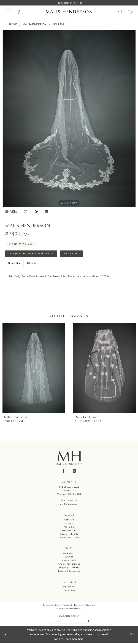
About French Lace (69, 538)
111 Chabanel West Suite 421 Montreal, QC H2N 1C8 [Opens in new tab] (69, 491)
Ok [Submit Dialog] (132, 635)
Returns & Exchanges (69, 572)
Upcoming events (69, 535)
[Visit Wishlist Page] (130, 12)
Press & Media (69, 561)
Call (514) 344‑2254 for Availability (31, 254)
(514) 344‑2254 (69, 501)
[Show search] (121, 12)
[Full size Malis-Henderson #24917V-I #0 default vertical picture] (69, 119)
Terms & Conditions (51, 606)
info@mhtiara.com (69, 505)
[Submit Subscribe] (89, 622)
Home (13, 24)
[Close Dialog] (5, 635)
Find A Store (73, 254)
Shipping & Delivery (69, 568)
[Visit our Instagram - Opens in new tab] (75, 472)
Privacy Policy (68, 606)
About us (69, 521)
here (81, 640)
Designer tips (69, 531)
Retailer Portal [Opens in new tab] (69, 588)
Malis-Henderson (35, 24)
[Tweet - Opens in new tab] (26, 211)
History (69, 524)
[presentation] (34, 369)
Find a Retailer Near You (69, 3)
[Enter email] (69, 622)
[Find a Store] (18, 12)
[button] (8, 12)
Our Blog (69, 528)
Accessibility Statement (85, 606)
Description (14, 264)
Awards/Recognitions (69, 565)
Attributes (32, 264)
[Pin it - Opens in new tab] (36, 211)
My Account (69, 554)
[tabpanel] (69, 119)
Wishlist (69, 558)
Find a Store (69, 591)
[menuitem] (8, 12)
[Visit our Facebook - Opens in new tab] (63, 472)
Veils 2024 (59, 24)
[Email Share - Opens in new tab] (46, 211)
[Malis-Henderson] (69, 12)
